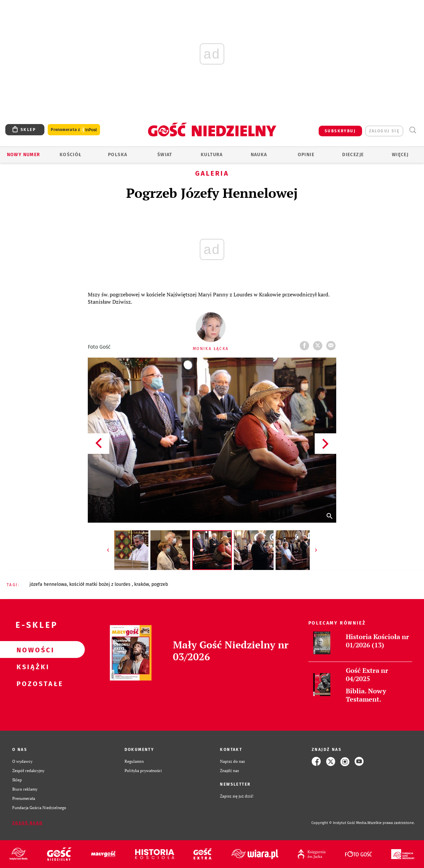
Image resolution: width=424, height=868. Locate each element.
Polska (118, 155)
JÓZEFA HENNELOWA (48, 584)
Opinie (306, 155)
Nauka (259, 155)
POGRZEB (160, 584)
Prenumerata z (74, 130)
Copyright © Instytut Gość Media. (339, 823)
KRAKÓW (142, 584)
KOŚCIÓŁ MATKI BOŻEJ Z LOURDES (101, 584)
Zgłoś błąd (27, 823)
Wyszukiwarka (413, 130)
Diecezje (353, 155)
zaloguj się (384, 131)
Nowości (32, 650)
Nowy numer (24, 155)
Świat (165, 155)
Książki (32, 667)
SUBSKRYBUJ (340, 131)
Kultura (212, 155)
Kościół (71, 155)
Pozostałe (32, 683)
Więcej (400, 155)
